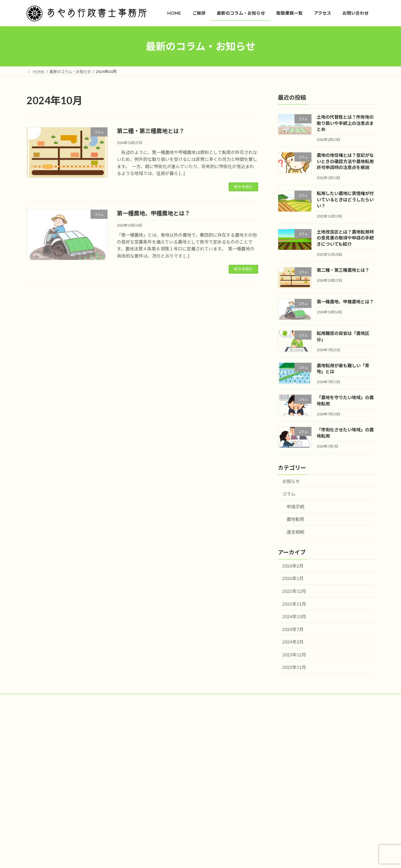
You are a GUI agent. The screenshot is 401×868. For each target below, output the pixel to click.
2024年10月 (294, 616)
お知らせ (291, 481)
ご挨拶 (155, 746)
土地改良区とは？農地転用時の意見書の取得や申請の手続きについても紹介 (345, 238)
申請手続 (295, 507)
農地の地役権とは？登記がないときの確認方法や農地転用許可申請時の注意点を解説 (345, 161)
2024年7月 (293, 629)
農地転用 (295, 519)
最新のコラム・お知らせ (170, 757)
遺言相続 (295, 532)
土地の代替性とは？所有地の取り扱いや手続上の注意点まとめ (345, 123)
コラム (289, 494)
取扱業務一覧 (161, 768)
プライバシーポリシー (86, 699)
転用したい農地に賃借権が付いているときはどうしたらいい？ (345, 199)
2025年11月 (294, 604)
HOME (155, 735)
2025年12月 (294, 591)
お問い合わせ (161, 790)
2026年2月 (293, 566)
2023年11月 (294, 668)
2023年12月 (294, 655)
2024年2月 (293, 642)
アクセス (157, 779)
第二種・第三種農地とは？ (151, 131)
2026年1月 (293, 578)
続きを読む (243, 187)
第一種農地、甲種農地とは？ (154, 213)
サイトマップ (44, 699)
